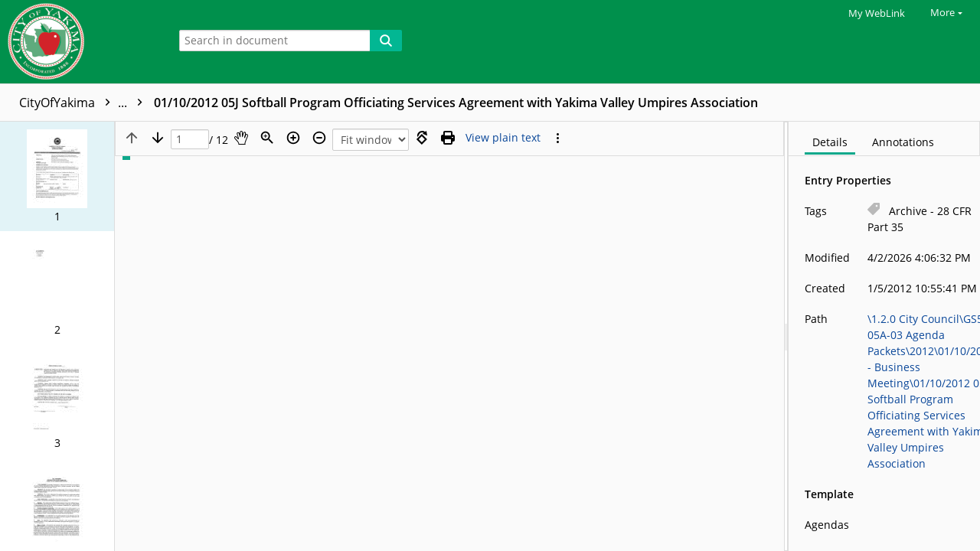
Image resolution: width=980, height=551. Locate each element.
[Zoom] (267, 138)
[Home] (80, 42)
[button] (57, 176)
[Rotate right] (422, 138)
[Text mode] (503, 138)
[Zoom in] (293, 138)
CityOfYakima (85, 103)
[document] (884, 336)
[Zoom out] (319, 138)
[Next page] (158, 138)
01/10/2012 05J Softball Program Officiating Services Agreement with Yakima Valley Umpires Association (456, 103)
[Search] (386, 41)
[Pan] (241, 138)
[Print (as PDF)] (448, 138)
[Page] (190, 140)
